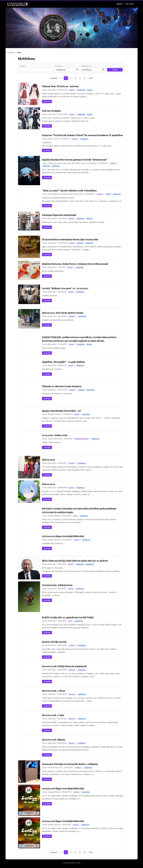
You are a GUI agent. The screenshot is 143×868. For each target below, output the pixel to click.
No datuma (59, 66)
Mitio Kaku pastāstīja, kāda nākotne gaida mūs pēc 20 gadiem (75, 561)
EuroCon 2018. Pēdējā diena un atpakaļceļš (64, 666)
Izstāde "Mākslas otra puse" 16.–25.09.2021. (65, 288)
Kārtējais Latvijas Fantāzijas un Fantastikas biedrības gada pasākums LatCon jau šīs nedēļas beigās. (79, 510)
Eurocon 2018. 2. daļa (53, 715)
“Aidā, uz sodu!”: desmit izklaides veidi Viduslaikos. (70, 190)
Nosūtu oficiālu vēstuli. (54, 642)
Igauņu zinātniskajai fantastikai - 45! (61, 411)
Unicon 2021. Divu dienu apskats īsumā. (63, 313)
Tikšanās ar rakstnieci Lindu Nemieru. (62, 386)
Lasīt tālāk (47, 102)
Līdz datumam (86, 66)
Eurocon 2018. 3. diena (53, 691)
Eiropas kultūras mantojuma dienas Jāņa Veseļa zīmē (70, 239)
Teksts (23, 66)
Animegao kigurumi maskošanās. (59, 215)
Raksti (119, 4)
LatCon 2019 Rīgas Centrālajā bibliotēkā (63, 536)
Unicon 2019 (48, 484)
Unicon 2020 (49, 460)
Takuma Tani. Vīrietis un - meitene (60, 86)
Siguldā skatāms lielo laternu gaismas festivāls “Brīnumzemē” (75, 160)
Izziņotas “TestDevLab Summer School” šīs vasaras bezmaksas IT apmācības (82, 135)
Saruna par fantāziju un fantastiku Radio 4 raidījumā (70, 764)
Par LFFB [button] (130, 4)
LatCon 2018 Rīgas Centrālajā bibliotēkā (63, 788)
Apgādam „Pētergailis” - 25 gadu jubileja (63, 362)
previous (54, 78)
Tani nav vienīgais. (52, 111)
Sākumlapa (11, 53)
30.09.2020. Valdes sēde (55, 435)
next (91, 78)
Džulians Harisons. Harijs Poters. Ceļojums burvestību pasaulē (75, 264)
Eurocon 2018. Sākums (54, 739)
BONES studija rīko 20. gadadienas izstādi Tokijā (68, 617)
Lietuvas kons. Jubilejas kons (57, 585)
